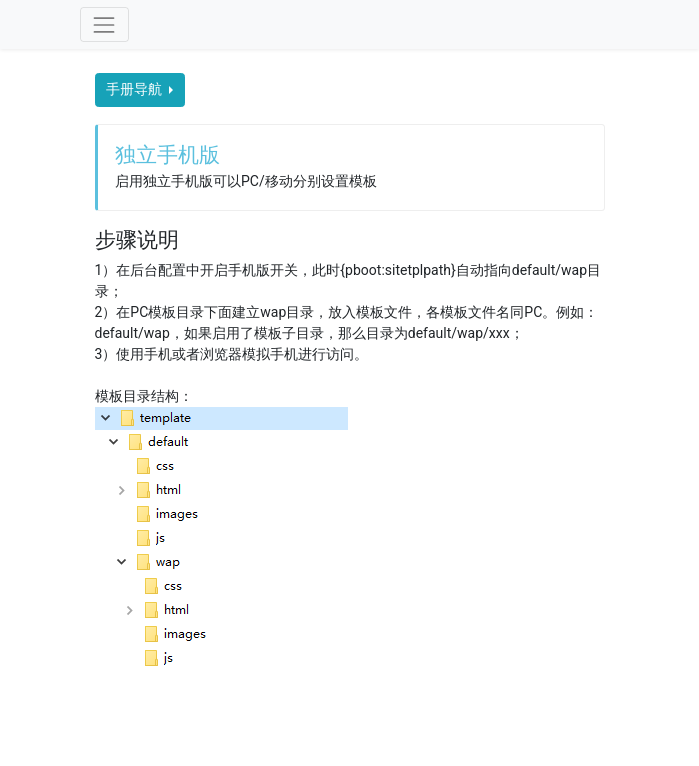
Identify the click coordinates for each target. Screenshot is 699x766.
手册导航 (135, 89)
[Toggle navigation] (104, 24)
